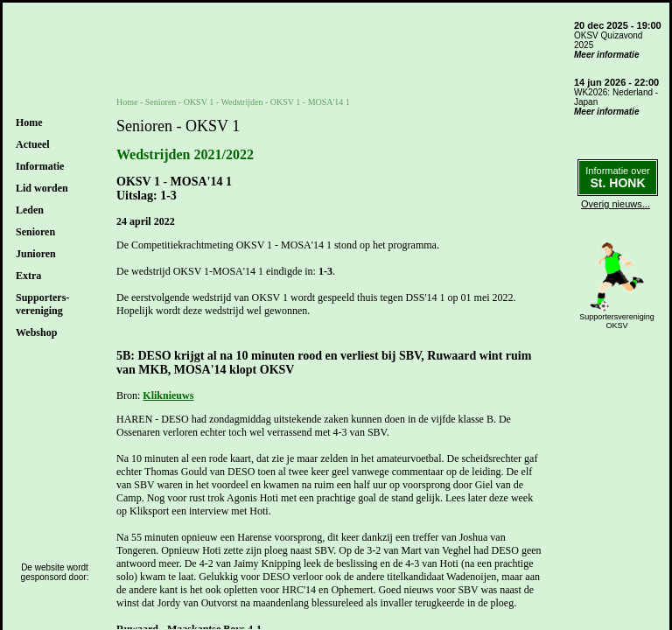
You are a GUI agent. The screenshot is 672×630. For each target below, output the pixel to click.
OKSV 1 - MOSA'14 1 (310, 102)
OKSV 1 (199, 102)
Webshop (36, 332)
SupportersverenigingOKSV (617, 321)
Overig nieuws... (616, 204)
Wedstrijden (241, 102)
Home (29, 122)
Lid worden (42, 188)
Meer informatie (606, 55)
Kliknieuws (168, 395)
